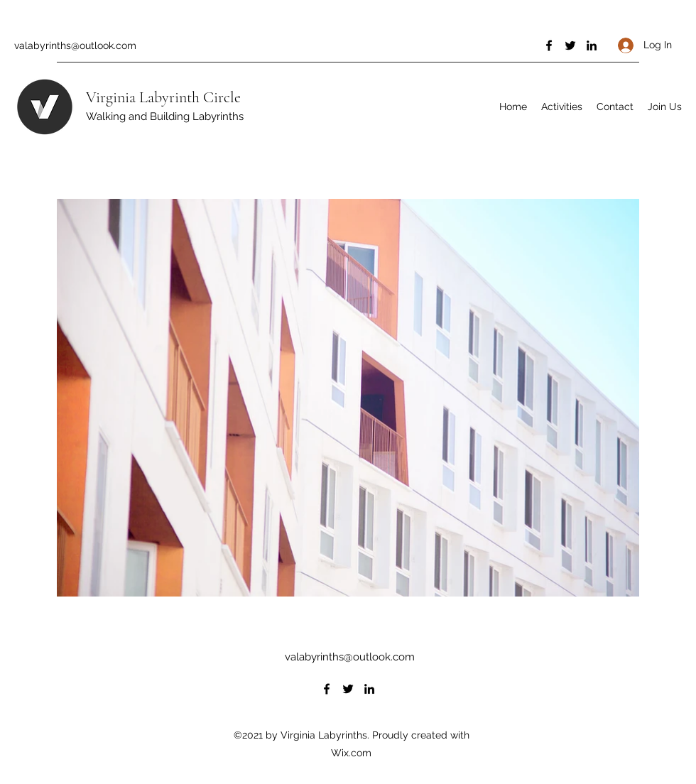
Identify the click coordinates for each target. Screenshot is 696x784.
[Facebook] (549, 45)
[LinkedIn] (592, 45)
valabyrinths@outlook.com (75, 45)
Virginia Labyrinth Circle (163, 97)
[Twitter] (570, 45)
